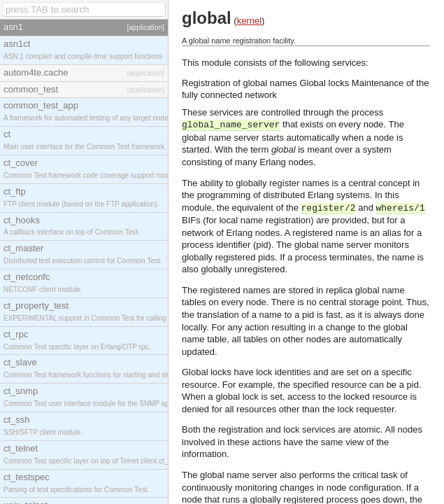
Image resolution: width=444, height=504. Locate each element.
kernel (249, 21)
